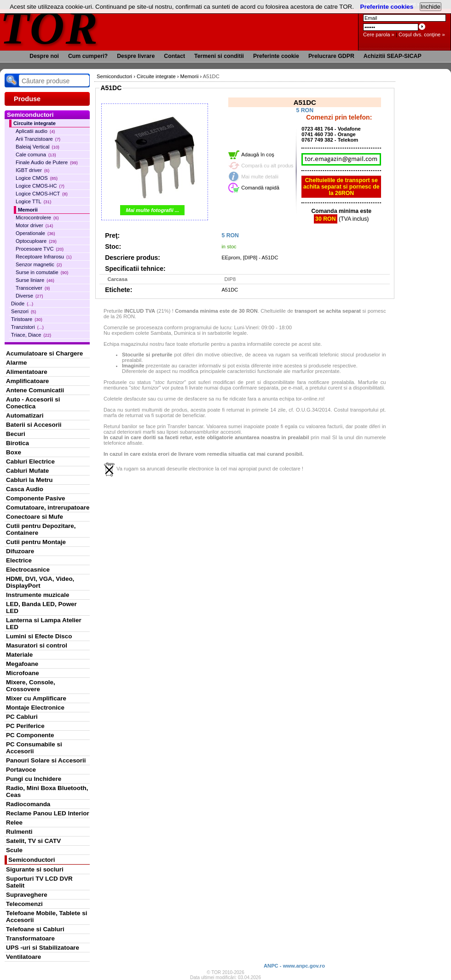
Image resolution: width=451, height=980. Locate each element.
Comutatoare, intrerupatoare (48, 507)
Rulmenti (19, 832)
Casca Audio (25, 489)
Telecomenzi (24, 904)
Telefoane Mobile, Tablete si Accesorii (46, 917)
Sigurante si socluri (35, 869)
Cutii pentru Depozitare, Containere (41, 529)
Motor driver (34, 225)
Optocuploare (36, 241)
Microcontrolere (37, 218)
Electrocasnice (28, 570)
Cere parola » (379, 34)
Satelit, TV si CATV (33, 841)
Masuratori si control (37, 645)
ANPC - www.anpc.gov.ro (294, 966)
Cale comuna (36, 155)
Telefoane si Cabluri (35, 929)
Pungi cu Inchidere (34, 779)
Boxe (14, 452)
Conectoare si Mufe (35, 517)
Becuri (16, 434)
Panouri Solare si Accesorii (46, 760)
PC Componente (30, 735)
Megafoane (22, 664)
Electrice (19, 560)
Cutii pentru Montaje (36, 542)
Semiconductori (32, 860)
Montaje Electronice (35, 708)
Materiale (19, 655)
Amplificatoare (27, 381)
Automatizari (25, 415)
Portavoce (21, 770)
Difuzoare (20, 551)
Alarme (17, 363)
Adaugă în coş (258, 155)
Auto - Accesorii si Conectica (33, 403)
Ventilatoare (23, 957)
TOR (49, 27)
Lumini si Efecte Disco (39, 636)
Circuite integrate (35, 123)
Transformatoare (30, 938)
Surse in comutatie (42, 272)
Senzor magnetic (39, 264)
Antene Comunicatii (35, 390)
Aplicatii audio (35, 131)
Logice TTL (33, 201)
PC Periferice (25, 726)
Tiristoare (27, 319)
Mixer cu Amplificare (36, 698)
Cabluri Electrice (30, 461)
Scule (14, 850)
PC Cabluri (22, 717)
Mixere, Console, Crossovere (31, 686)
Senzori (23, 311)
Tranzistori (27, 327)
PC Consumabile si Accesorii (34, 748)
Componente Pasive (35, 498)
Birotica (17, 443)
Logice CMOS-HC (40, 186)
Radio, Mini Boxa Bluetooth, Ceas (47, 791)
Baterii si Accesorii (34, 425)
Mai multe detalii (260, 177)
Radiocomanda (28, 804)
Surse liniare (35, 280)
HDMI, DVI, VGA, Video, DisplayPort (40, 582)
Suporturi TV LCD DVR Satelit (39, 882)
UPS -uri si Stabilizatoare (43, 948)
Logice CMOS (37, 178)
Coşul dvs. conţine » (422, 34)
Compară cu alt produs (267, 166)
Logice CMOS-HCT (42, 194)
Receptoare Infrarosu (44, 257)
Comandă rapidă (260, 188)
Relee (14, 822)
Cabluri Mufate (27, 471)
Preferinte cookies (387, 7)
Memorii (28, 210)
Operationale (35, 233)
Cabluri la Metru (29, 480)
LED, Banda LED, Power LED (41, 607)
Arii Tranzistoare (38, 139)
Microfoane (23, 673)
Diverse (29, 296)
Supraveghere (27, 895)
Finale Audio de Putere (47, 162)
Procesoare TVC (40, 249)
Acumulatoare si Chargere (44, 353)
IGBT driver (32, 170)
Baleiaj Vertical (38, 147)
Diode (22, 304)
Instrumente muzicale (38, 595)
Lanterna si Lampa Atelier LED (44, 624)
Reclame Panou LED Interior (48, 813)
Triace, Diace (31, 335)
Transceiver (33, 288)
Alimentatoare (27, 372)
